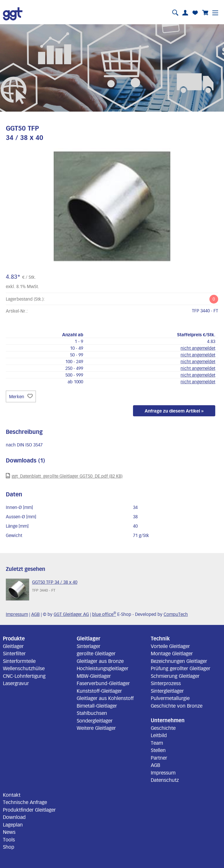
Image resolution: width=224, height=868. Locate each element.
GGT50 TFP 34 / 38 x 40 (55, 582)
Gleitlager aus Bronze (100, 661)
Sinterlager (89, 646)
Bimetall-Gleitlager (97, 706)
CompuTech (176, 614)
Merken (21, 396)
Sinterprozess (166, 683)
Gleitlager (13, 646)
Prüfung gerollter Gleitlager (181, 668)
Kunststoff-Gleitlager (99, 691)
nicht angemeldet (198, 348)
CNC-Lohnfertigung (24, 676)
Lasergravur (16, 683)
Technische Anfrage (25, 802)
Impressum (17, 614)
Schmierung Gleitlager (175, 676)
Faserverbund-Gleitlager (103, 683)
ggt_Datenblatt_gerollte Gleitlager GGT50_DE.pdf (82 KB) (64, 476)
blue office (104, 614)
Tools (9, 839)
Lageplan (13, 824)
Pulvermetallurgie (170, 698)
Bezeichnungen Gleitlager (179, 661)
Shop (9, 847)
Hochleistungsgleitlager (103, 668)
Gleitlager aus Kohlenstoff (105, 698)
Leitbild (159, 735)
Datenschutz (165, 780)
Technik (160, 638)
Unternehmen (168, 720)
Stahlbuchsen (92, 713)
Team (157, 743)
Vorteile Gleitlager (170, 646)
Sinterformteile (19, 661)
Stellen (158, 750)
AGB (35, 614)
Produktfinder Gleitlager (29, 810)
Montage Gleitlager (172, 653)
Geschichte (163, 728)
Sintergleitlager (167, 691)
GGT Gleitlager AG (71, 614)
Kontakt (12, 795)
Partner (159, 758)
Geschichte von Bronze (177, 706)
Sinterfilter (14, 653)
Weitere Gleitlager (96, 728)
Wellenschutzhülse (24, 668)
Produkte (14, 638)
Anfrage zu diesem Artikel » (174, 411)
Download (14, 817)
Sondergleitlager (95, 720)
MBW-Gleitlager (94, 676)
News (9, 832)
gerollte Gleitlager (96, 653)
